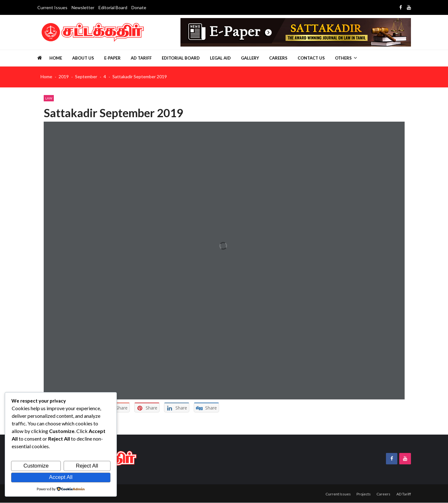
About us (83, 58)
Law (49, 98)
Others (343, 58)
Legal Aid (220, 58)
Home (56, 58)
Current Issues (52, 7)
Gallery (250, 58)
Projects (361, 494)
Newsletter (83, 7)
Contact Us (311, 58)
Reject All (87, 466)
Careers (278, 58)
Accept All (61, 477)
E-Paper (112, 58)
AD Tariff (141, 58)
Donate (139, 7)
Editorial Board (113, 7)
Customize (36, 466)
